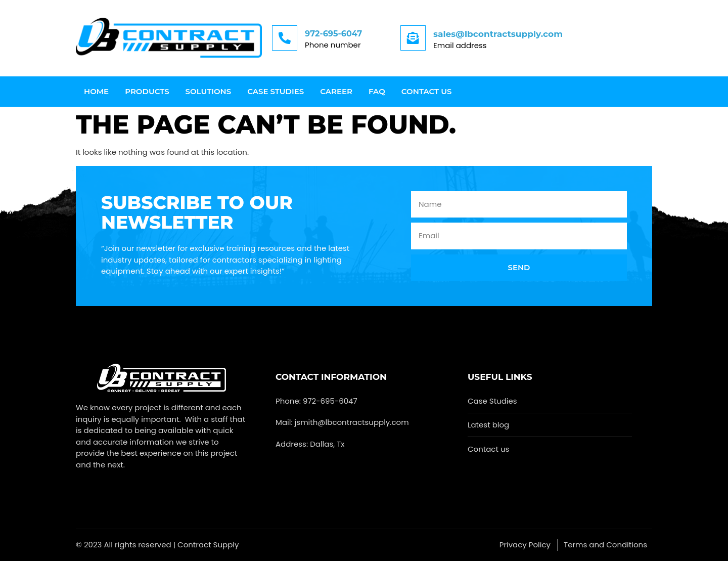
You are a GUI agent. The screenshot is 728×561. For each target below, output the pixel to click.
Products (147, 91)
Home (96, 91)
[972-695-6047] (285, 38)
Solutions (209, 91)
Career (336, 91)
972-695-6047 (333, 34)
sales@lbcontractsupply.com (498, 34)
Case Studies (276, 91)
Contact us (427, 91)
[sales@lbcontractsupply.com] (413, 38)
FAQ (377, 91)
